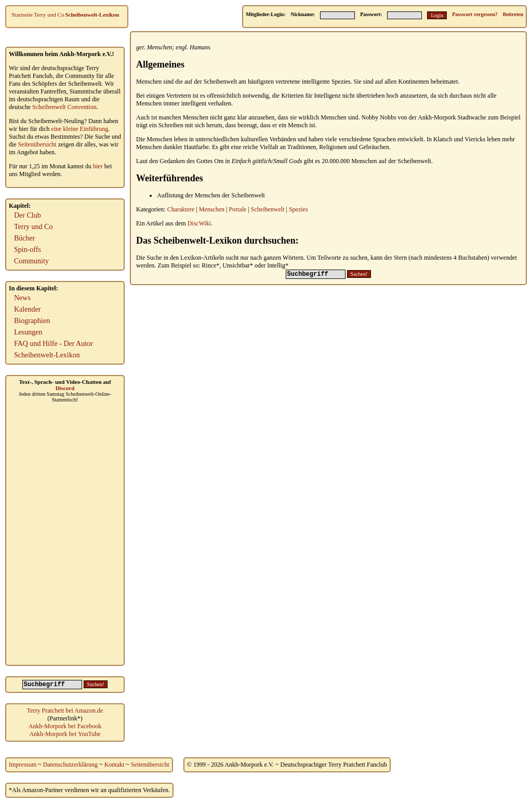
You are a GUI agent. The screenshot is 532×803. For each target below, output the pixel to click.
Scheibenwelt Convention (64, 107)
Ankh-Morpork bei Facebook (65, 726)
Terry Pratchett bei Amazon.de (65, 711)
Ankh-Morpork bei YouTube (65, 734)
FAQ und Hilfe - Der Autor (54, 344)
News (22, 298)
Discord (65, 388)
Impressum (23, 765)
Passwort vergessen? (475, 14)
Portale (237, 209)
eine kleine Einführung (79, 129)
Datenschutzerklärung (70, 765)
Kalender (27, 309)
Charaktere (181, 209)
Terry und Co (49, 15)
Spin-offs (28, 250)
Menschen (160, 47)
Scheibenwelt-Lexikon (92, 15)
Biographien (32, 321)
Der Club (28, 215)
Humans (200, 47)
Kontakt (115, 765)
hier (98, 166)
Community (31, 261)
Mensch (298, 125)
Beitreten (513, 14)
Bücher (24, 238)
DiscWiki (199, 223)
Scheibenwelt (268, 209)
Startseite (22, 15)
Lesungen (28, 332)
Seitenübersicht (37, 144)
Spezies (298, 209)
